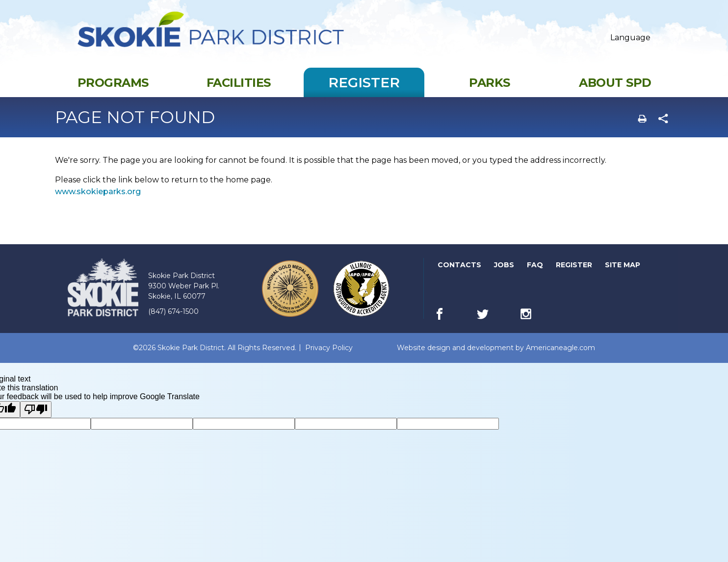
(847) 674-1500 (173, 319)
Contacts (459, 273)
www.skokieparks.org (98, 199)
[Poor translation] (36, 417)
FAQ (535, 273)
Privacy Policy (329, 356)
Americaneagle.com (560, 356)
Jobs (505, 273)
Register (575, 273)
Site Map (623, 273)
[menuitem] (113, 90)
